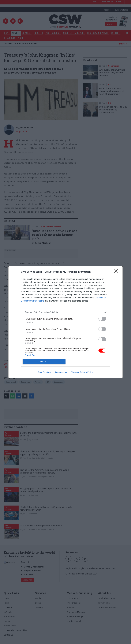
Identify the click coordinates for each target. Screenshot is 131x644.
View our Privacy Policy (82, 372)
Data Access (61, 372)
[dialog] (65, 322)
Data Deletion (44, 372)
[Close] (117, 272)
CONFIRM (44, 362)
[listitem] (65, 312)
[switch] (102, 319)
